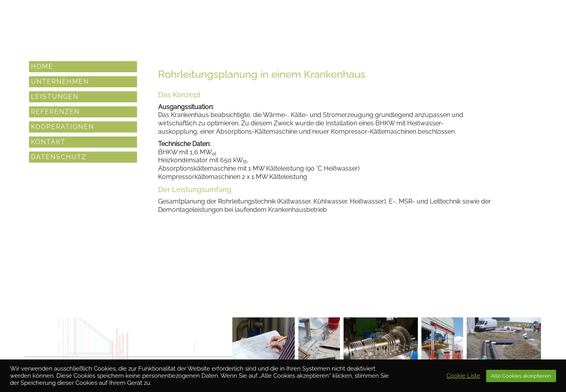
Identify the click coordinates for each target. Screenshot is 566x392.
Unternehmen (60, 81)
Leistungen (55, 96)
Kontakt (48, 141)
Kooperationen (63, 126)
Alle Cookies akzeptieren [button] (521, 376)
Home (42, 66)
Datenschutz (59, 157)
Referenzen (55, 111)
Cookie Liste (463, 376)
